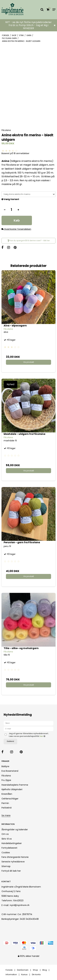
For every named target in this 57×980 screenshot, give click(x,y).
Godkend (10, 741)
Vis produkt (29, 362)
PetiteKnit (7, 808)
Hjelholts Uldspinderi (12, 789)
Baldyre (5, 766)
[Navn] (28, 723)
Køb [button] (17, 220)
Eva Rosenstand (10, 771)
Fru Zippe (6, 780)
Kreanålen (7, 794)
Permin (5, 803)
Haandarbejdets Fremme (15, 785)
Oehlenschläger (10, 799)
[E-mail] (28, 729)
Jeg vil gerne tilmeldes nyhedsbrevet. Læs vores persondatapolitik (29, 735)
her (42, 736)
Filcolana (6, 776)
